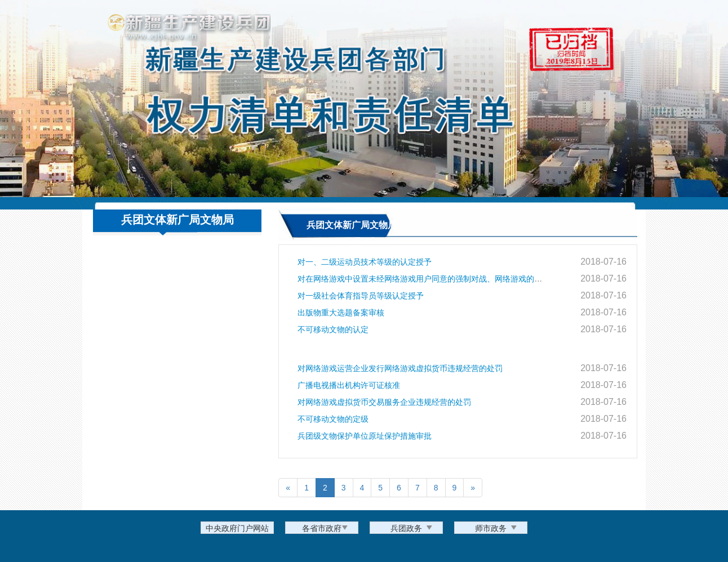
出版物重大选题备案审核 (341, 313)
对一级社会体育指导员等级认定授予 (361, 296)
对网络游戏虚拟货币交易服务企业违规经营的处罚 (384, 402)
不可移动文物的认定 (333, 329)
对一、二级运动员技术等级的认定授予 (365, 262)
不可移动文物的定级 (333, 419)
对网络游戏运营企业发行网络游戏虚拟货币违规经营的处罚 (400, 368)
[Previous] (288, 488)
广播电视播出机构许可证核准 (349, 385)
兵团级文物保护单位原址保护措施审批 (365, 436)
